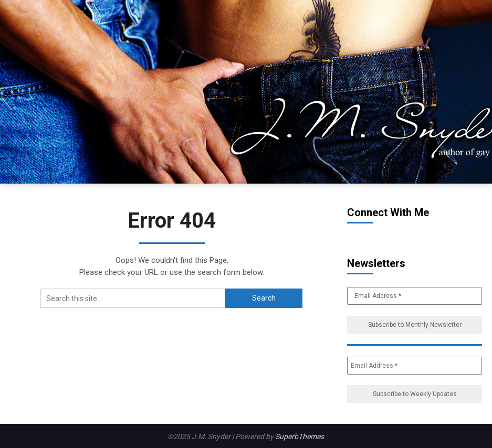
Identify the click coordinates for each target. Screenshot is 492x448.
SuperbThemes (300, 436)
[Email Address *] (415, 366)
